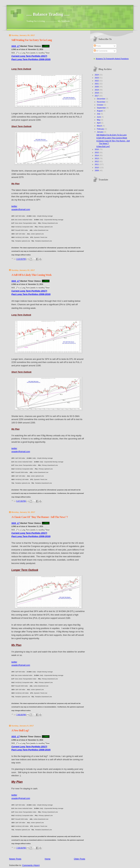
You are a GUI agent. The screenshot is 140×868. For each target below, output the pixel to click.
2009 (97, 170)
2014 (97, 155)
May (99, 120)
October (100, 105)
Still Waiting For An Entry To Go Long (32, 40)
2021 (97, 84)
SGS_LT (16, 46)
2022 (97, 81)
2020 (97, 87)
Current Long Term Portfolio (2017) (29, 56)
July (99, 114)
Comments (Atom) (31, 865)
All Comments (101, 51)
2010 (97, 168)
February (101, 129)
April (99, 123)
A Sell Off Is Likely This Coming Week (31, 275)
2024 (97, 75)
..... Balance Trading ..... (48, 14)
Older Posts (80, 859)
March (100, 126)
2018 (97, 93)
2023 (97, 78)
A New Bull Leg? (20, 730)
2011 (97, 164)
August (100, 111)
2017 (97, 96)
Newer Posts (15, 859)
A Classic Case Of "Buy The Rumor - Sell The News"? (40, 517)
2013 (97, 158)
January (100, 132)
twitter (14, 206)
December (101, 99)
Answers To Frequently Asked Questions (112, 59)
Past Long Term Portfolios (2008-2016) (31, 59)
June (99, 117)
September (102, 108)
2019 (97, 90)
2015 (97, 153)
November (101, 102)
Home (48, 859)
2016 (97, 149)
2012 (97, 161)
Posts (97, 46)
